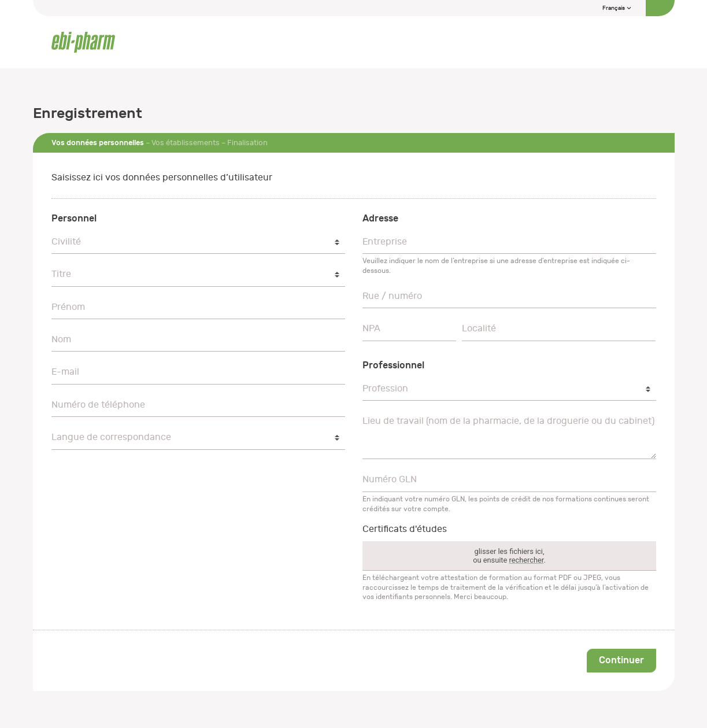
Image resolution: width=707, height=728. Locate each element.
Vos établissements (186, 143)
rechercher (526, 560)
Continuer (621, 660)
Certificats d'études (405, 529)
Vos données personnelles (98, 143)
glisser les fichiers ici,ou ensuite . (509, 556)
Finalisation (247, 143)
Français (617, 8)
